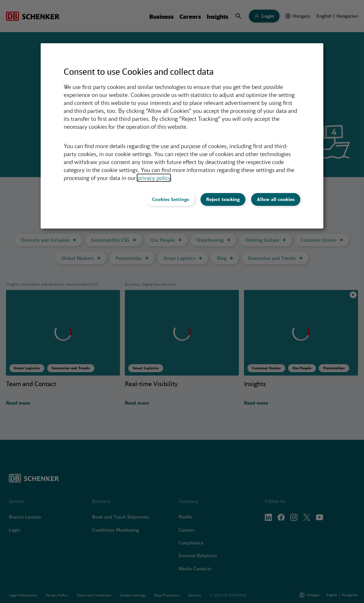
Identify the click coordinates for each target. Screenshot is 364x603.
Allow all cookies (276, 199)
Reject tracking (223, 199)
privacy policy (154, 178)
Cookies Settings (171, 199)
